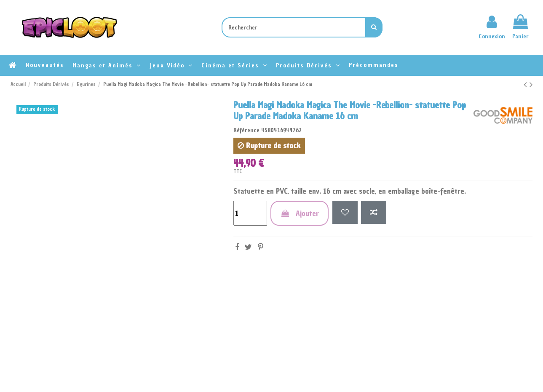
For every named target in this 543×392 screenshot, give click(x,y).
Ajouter (300, 213)
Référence (246, 130)
